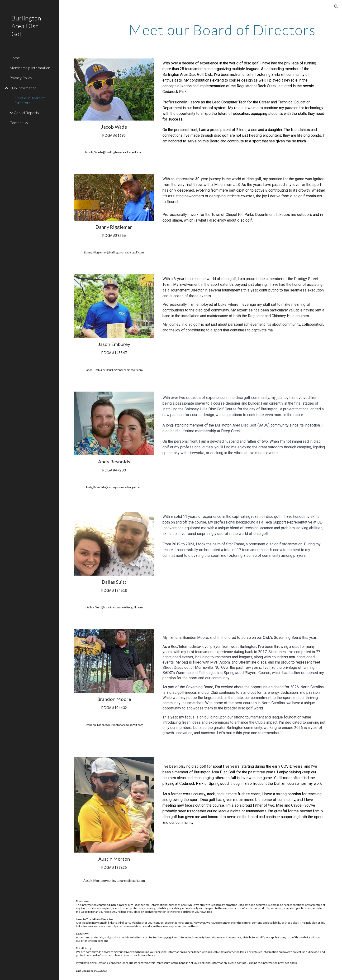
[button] (336, 7)
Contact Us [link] (19, 123)
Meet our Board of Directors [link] (29, 100)
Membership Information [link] (30, 68)
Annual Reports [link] (27, 113)
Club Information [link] (23, 88)
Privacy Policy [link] (21, 78)
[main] (222, 30)
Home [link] (15, 58)
